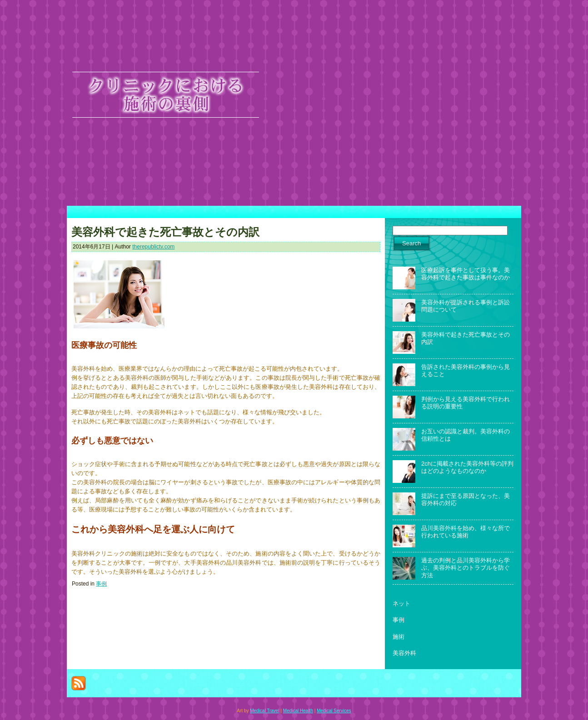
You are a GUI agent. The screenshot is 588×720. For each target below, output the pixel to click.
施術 (399, 637)
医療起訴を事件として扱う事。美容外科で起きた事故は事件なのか (466, 274)
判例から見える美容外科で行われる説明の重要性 (466, 403)
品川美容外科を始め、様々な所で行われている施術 (466, 532)
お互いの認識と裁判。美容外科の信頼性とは (466, 435)
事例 (101, 584)
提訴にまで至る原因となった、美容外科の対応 (466, 499)
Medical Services (334, 711)
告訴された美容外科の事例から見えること (466, 370)
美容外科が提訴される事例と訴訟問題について (466, 306)
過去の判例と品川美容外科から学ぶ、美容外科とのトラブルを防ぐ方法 (466, 568)
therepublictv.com (153, 247)
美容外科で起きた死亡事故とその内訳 (165, 232)
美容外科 (404, 653)
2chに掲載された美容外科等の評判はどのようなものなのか (467, 467)
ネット (401, 603)
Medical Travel (264, 711)
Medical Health (298, 711)
